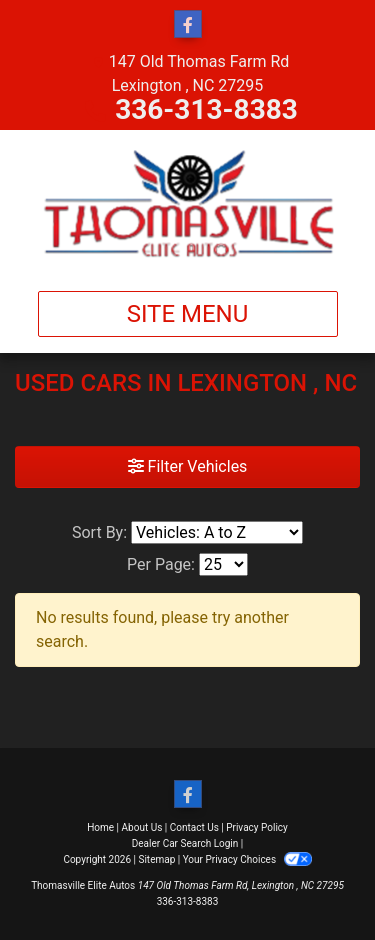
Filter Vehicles (188, 466)
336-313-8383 (206, 109)
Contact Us (194, 827)
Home (100, 827)
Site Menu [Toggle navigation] (188, 314)
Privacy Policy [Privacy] (257, 827)
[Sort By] (217, 532)
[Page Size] (223, 564)
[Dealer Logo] (187, 202)
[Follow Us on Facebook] (188, 25)
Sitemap (156, 859)
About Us (142, 827)
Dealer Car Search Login (185, 843)
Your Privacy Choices (247, 859)
